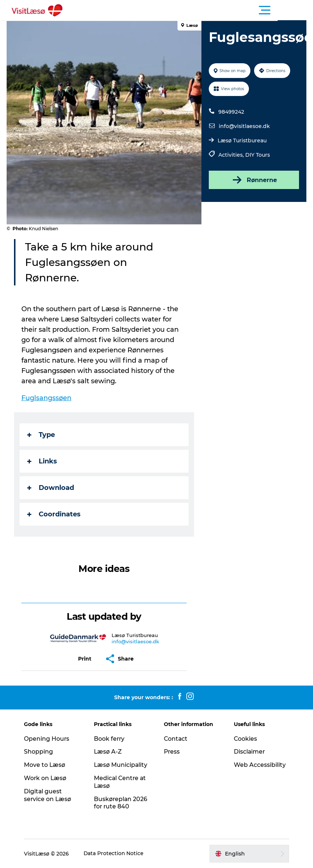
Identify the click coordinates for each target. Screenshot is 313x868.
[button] (190, 10)
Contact (176, 739)
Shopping (41, 752)
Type (42, 435)
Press (172, 752)
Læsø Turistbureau (242, 140)
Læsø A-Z (109, 752)
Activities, (232, 155)
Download (51, 488)
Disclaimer (249, 752)
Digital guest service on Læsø (50, 795)
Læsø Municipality (122, 765)
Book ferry (111, 739)
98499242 (231, 112)
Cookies (245, 739)
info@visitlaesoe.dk (244, 126)
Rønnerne (253, 180)
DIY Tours (258, 155)
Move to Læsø (47, 765)
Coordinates (55, 514)
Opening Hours (49, 739)
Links (43, 461)
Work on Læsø (48, 778)
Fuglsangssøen (47, 398)
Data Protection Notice (116, 854)
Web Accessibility (259, 765)
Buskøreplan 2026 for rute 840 (122, 803)
